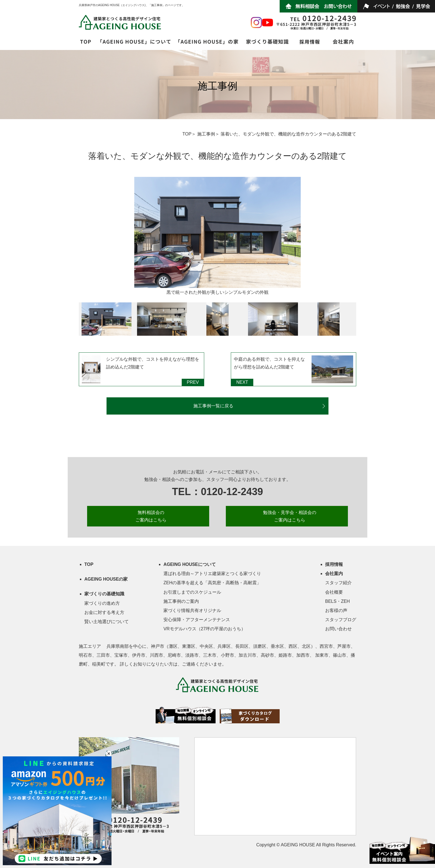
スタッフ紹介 (338, 583)
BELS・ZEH (337, 601)
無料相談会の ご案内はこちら (151, 516)
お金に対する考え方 (104, 612)
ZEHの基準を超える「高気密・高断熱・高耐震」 (212, 583)
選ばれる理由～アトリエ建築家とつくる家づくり (212, 574)
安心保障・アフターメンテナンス (197, 620)
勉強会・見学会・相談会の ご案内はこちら (290, 516)
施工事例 (206, 134)
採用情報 (334, 564)
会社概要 (334, 592)
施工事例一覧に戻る (213, 406)
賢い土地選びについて (107, 622)
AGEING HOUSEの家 (106, 579)
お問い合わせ (338, 629)
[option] (217, 237)
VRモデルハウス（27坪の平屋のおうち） (204, 629)
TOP (187, 134)
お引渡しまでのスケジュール (192, 592)
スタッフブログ (341, 620)
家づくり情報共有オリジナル (192, 610)
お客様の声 (336, 610)
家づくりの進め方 (102, 603)
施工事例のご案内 (181, 601)
